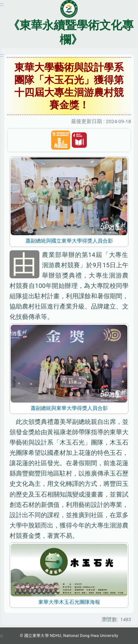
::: (2, 55)
